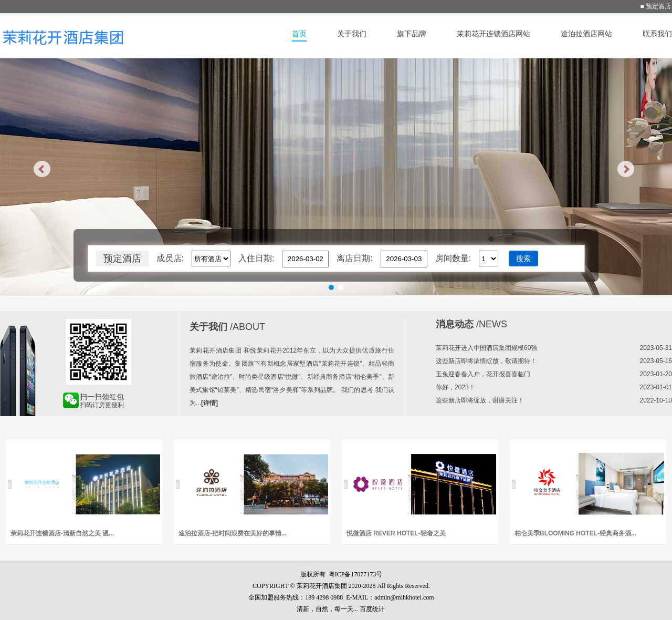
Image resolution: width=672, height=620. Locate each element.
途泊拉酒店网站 (586, 34)
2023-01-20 (656, 374)
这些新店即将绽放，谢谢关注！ (480, 400)
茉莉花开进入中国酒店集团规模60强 (486, 348)
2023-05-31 (656, 348)
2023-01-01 (656, 387)
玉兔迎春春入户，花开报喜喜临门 (483, 374)
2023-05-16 (656, 361)
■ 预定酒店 (655, 6)
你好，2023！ (455, 387)
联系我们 (657, 34)
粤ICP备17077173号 (356, 574)
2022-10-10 (656, 400)
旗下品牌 (412, 34)
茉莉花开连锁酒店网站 (493, 34)
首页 (299, 34)
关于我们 (352, 34)
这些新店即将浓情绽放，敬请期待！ (486, 361)
